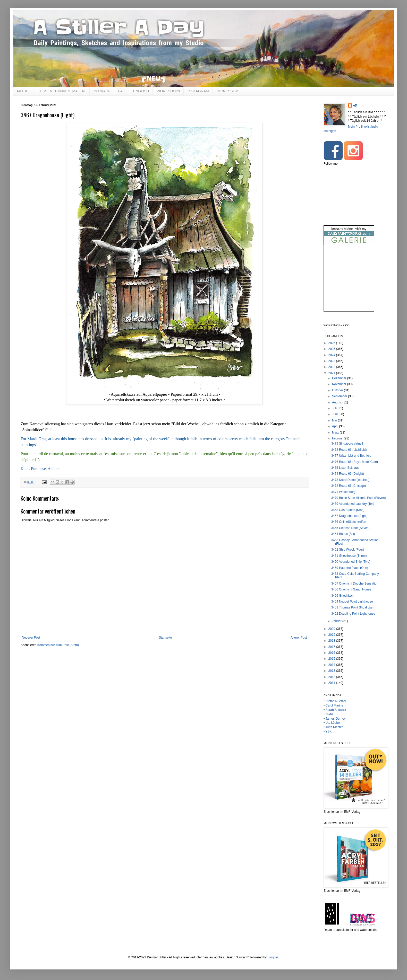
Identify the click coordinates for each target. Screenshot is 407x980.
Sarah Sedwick (336, 710)
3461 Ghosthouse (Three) (349, 556)
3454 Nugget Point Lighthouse (352, 602)
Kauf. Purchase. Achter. (40, 469)
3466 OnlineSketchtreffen (349, 522)
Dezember (340, 378)
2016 (332, 653)
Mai (335, 420)
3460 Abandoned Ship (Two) (351, 562)
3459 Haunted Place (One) (350, 568)
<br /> (349, 283)
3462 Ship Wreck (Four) (348, 550)
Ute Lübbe (333, 723)
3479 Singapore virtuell (347, 444)
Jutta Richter (334, 727)
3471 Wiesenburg (343, 492)
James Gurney (336, 719)
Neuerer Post (31, 638)
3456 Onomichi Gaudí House (351, 589)
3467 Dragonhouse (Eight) (349, 516)
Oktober (338, 390)
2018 (332, 641)
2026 (332, 343)
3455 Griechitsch (343, 596)
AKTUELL (24, 91)
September (340, 396)
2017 (332, 647)
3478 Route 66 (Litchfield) (349, 450)
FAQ (122, 91)
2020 (332, 629)
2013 (332, 671)
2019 (332, 635)
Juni (335, 414)
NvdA (329, 714)
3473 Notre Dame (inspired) (350, 480)
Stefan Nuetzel (336, 701)
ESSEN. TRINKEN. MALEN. (63, 91)
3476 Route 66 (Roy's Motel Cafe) (355, 462)
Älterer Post (299, 638)
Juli (335, 408)
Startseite (166, 638)
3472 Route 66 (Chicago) (349, 486)
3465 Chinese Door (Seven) (350, 528)
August (337, 402)
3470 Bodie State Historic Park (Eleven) (358, 498)
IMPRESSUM (228, 91)
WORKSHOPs (168, 91)
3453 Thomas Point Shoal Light (353, 607)
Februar (338, 438)
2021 (332, 373)
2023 (332, 361)
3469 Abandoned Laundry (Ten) (353, 504)
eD (355, 105)
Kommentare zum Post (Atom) (58, 645)
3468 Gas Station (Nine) (348, 510)
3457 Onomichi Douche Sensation (355, 584)
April (336, 426)
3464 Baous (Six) (343, 534)
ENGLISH (141, 91)
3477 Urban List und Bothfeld (351, 456)
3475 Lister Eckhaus (345, 468)
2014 (332, 665)
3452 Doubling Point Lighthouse (353, 614)
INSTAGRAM (198, 91)
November (340, 384)
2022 (332, 367)
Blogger (273, 957)
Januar (337, 621)
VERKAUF (102, 91)
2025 (332, 349)
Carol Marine (334, 705)
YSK (328, 731)
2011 (332, 683)
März (336, 432)
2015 (332, 659)
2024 (332, 355)
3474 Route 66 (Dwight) (348, 474)
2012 (332, 677)
